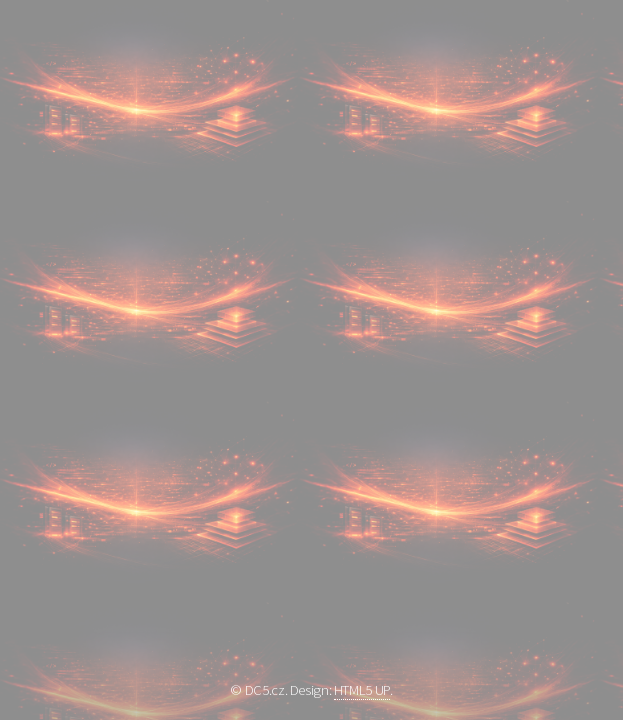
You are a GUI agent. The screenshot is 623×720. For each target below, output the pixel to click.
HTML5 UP (362, 690)
